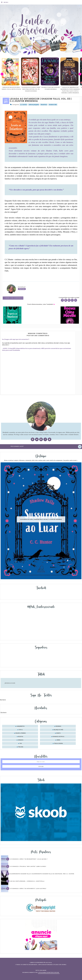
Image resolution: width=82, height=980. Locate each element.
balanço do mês (58, 730)
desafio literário (21, 733)
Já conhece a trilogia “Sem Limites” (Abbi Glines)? (28, 866)
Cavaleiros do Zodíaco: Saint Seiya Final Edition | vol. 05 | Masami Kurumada (46, 89)
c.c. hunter (23, 105)
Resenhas (44, 105)
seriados (21, 740)
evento (58, 733)
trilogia (21, 747)
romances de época (58, 737)
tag (21, 744)
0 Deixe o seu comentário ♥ (14, 298)
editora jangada (34, 105)
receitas (21, 737)
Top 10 (21, 730)
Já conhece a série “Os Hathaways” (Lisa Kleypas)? (28, 889)
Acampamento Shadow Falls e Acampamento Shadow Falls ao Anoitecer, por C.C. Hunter (42, 874)
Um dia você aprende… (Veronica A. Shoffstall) (27, 881)
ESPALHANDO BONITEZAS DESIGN (49, 973)
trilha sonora (58, 744)
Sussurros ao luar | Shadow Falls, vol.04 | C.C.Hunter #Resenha (41, 519)
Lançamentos (21, 726)
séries (58, 740)
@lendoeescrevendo (10, 683)
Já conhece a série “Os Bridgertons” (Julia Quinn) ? (29, 859)
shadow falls (53, 105)
